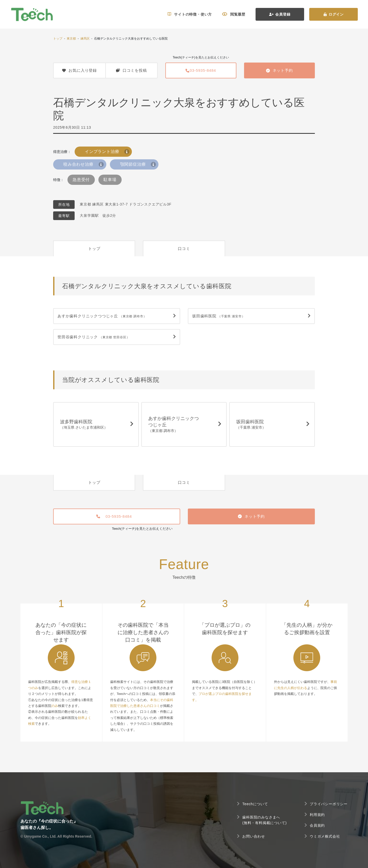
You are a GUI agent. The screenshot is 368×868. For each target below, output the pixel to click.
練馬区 (85, 39)
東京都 (71, 39)
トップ (58, 39)
